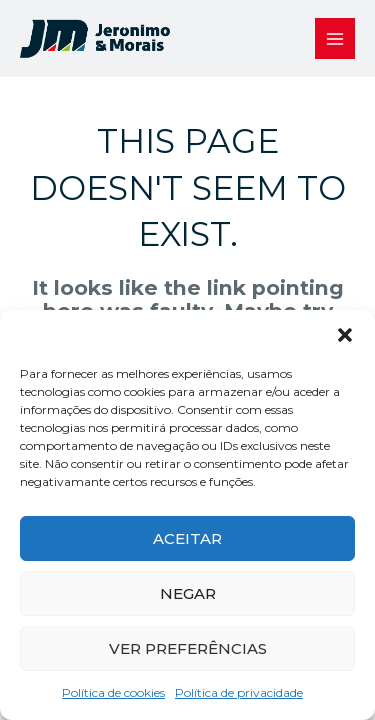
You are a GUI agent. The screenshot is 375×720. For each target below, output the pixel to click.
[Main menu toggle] (335, 38)
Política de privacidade (239, 692)
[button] (345, 335)
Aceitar (187, 538)
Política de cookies (113, 692)
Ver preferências (188, 648)
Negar (188, 593)
